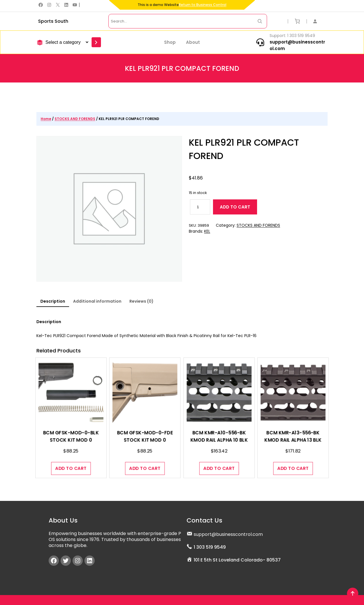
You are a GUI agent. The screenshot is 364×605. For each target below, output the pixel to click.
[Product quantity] (200, 207)
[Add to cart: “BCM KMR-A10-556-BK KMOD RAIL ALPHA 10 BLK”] (219, 463)
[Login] (318, 21)
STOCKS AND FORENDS (75, 119)
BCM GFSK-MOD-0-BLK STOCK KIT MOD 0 (71, 444)
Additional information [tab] (97, 301)
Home (46, 119)
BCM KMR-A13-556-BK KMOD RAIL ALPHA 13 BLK (293, 444)
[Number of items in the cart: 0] (297, 21)
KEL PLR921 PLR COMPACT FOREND (245, 149)
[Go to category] (96, 42)
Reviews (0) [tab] (141, 301)
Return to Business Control (203, 5)
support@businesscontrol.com (228, 533)
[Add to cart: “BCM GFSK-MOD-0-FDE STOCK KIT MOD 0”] (145, 463)
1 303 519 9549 (210, 546)
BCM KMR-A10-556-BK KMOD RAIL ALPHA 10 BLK (219, 444)
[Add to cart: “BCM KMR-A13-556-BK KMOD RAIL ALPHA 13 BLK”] (293, 463)
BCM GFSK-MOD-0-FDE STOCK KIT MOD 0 (145, 444)
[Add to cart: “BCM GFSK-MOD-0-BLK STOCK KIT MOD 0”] (71, 463)
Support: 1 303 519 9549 (292, 36)
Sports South (53, 21)
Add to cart (235, 207)
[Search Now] (260, 21)
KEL (207, 232)
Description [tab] (53, 301)
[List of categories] (66, 42)
